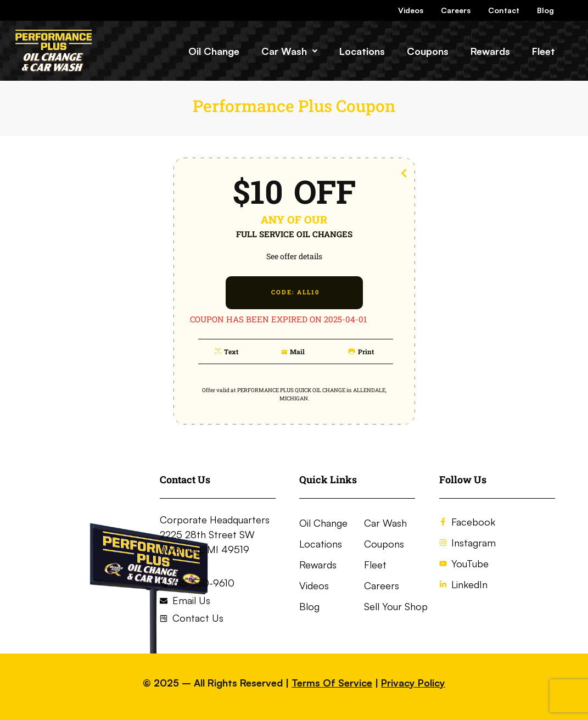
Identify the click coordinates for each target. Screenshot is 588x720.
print (366, 351)
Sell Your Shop (396, 606)
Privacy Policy (413, 683)
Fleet (544, 51)
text (231, 351)
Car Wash (289, 51)
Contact (504, 10)
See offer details (294, 256)
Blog (545, 10)
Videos (411, 10)
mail (297, 351)
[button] (289, 51)
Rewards (490, 51)
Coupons (428, 51)
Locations (362, 51)
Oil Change (214, 51)
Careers (456, 10)
